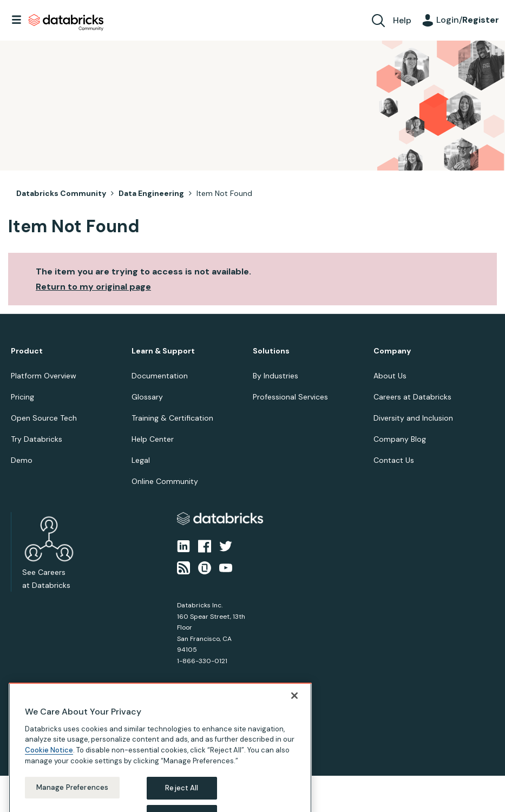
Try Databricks (37, 439)
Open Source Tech (44, 418)
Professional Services (290, 397)
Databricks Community (66, 23)
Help (402, 20)
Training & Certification (172, 418)
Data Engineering (151, 193)
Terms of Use (74, 731)
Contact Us (394, 460)
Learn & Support (163, 351)
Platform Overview (44, 376)
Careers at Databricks (412, 397)
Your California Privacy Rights (204, 731)
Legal (141, 460)
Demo (22, 460)
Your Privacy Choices (128, 731)
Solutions (271, 351)
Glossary (147, 397)
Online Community (165, 481)
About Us (390, 376)
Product (27, 351)
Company (392, 351)
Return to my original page (93, 287)
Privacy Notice (29, 731)
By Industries (276, 376)
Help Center (153, 439)
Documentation (160, 376)
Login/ (468, 20)
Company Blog (400, 439)
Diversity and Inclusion (413, 418)
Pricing (22, 397)
